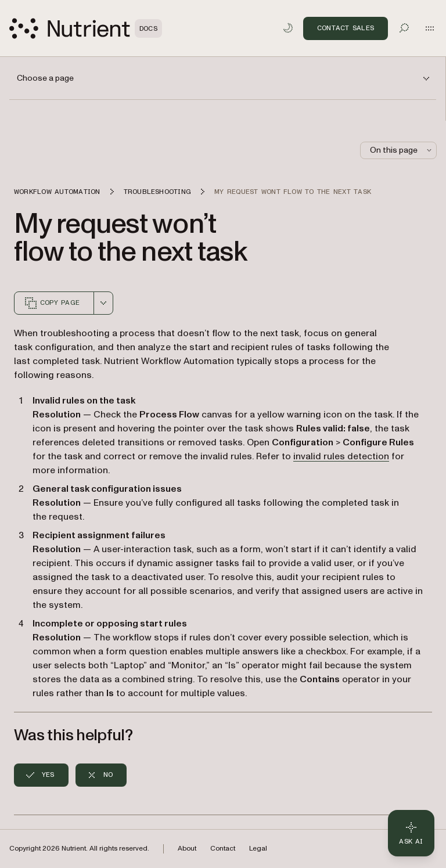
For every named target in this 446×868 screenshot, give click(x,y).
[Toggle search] (404, 28)
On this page (402, 150)
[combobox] (103, 303)
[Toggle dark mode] (288, 28)
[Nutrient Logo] (86, 28)
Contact (223, 849)
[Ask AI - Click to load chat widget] (411, 833)
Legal (258, 849)
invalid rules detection (341, 456)
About (187, 849)
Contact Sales (346, 28)
